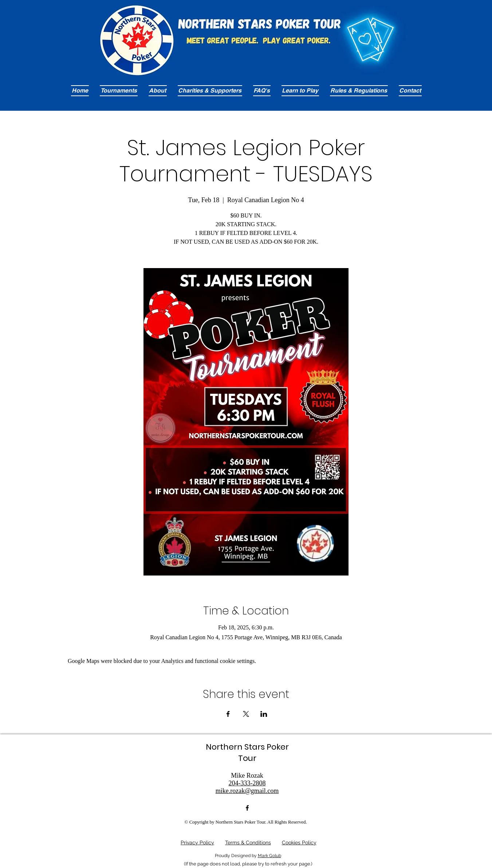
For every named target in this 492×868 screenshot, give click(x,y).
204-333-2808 (247, 783)
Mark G (265, 856)
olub (277, 856)
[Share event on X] (246, 714)
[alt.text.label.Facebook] (247, 808)
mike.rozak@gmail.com (247, 791)
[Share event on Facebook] (228, 714)
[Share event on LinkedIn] (264, 714)
